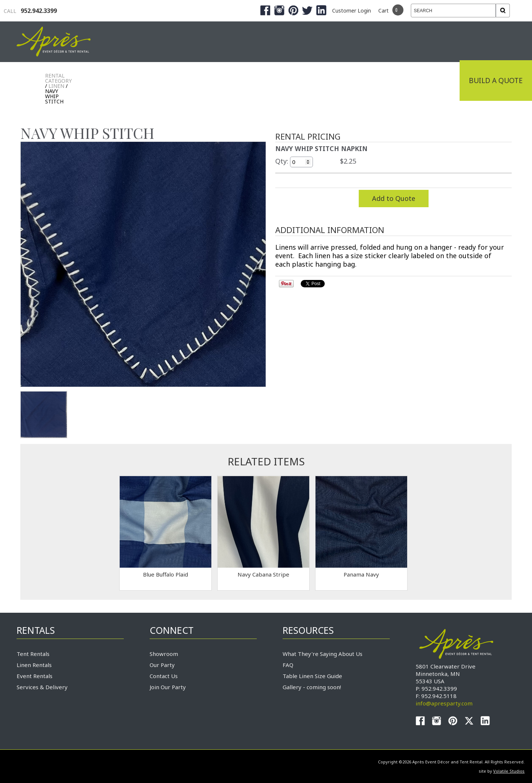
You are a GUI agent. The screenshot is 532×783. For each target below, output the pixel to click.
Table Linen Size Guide (312, 676)
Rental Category (58, 78)
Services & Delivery (42, 687)
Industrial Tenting (119, 81)
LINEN (56, 86)
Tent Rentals (33, 654)
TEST (44, 415)
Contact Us (164, 676)
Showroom (164, 654)
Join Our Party (168, 687)
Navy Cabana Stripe (263, 574)
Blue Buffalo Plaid (166, 574)
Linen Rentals (34, 665)
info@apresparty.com (444, 703)
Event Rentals (35, 676)
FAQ (288, 665)
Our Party (162, 665)
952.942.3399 (30, 11)
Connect (433, 81)
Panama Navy (361, 574)
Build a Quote (496, 81)
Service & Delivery (364, 81)
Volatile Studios (509, 771)
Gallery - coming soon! (312, 687)
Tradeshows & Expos (215, 81)
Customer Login (352, 11)
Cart (383, 11)
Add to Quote (394, 198)
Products (292, 81)
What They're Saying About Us (323, 654)
